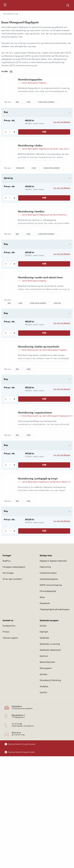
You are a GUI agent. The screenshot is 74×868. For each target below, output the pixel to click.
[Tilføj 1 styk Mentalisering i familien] (14, 264)
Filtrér (8, 72)
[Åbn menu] (5, 5)
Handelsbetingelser (49, 579)
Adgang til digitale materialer (53, 561)
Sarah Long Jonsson (62, 149)
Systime (43, 693)
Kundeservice (9, 626)
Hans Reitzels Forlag (11, 14)
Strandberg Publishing (50, 680)
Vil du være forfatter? (13, 579)
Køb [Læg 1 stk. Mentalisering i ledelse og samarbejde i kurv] (44, 399)
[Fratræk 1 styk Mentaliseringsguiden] (6, 132)
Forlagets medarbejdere (14, 567)
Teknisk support (10, 638)
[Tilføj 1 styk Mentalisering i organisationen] (14, 465)
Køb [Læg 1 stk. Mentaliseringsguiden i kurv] (44, 132)
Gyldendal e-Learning (50, 644)
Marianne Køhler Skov (63, 482)
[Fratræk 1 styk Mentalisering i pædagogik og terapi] (6, 531)
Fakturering (45, 567)
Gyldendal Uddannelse (50, 650)
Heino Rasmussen (61, 215)
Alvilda (43, 626)
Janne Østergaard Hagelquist (35, 83)
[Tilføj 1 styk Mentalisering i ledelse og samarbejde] (14, 399)
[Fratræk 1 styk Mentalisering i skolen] (6, 198)
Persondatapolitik (48, 591)
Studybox (44, 687)
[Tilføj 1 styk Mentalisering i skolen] (14, 198)
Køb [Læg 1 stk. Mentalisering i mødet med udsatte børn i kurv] (44, 333)
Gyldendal (44, 638)
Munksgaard (46, 668)
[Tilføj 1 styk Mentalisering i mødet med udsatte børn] (14, 333)
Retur (42, 597)
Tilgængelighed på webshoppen (55, 610)
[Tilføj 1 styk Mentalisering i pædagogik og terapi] (14, 531)
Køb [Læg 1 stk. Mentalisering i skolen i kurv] (44, 198)
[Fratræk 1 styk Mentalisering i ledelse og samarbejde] (6, 399)
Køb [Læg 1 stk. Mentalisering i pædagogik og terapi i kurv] (44, 531)
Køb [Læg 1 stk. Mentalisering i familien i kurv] (44, 264)
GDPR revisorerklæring (51, 585)
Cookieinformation (48, 573)
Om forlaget (8, 573)
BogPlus (7, 561)
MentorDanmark (47, 662)
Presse (6, 632)
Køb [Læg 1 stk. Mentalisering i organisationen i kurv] (44, 465)
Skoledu (44, 674)
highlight (44, 632)
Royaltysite (45, 603)
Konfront (44, 656)
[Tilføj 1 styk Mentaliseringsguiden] (14, 132)
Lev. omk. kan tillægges (62, 122)
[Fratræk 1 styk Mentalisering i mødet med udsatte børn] (6, 333)
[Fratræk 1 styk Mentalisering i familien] (6, 264)
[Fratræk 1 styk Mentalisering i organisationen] (6, 465)
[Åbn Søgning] (68, 5)
